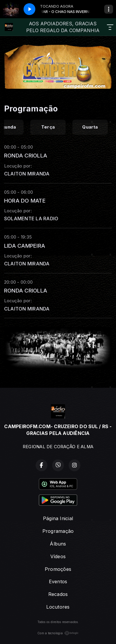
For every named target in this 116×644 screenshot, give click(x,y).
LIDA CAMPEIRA (25, 246)
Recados (58, 594)
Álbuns (58, 544)
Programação (58, 531)
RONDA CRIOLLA (26, 155)
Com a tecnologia (58, 633)
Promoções (58, 569)
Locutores (58, 607)
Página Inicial (58, 518)
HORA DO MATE (25, 201)
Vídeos (58, 556)
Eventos (58, 581)
